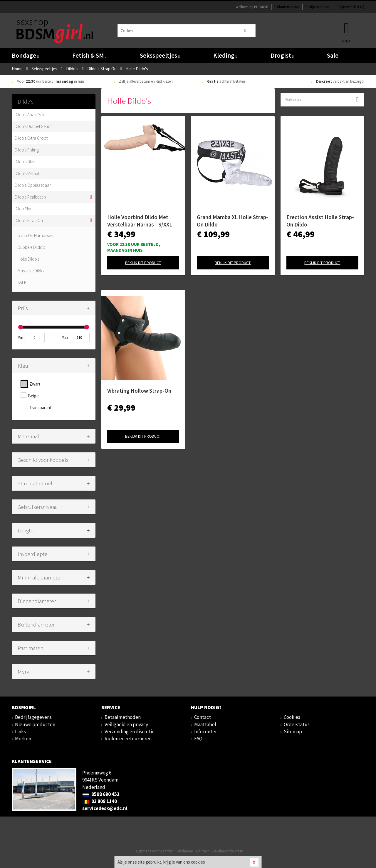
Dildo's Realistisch (30, 197)
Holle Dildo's (28, 259)
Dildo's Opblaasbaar (33, 185)
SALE (22, 283)
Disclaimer (185, 851)
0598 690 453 (101, 794)
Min (20, 338)
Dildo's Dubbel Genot (33, 126)
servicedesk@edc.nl (105, 808)
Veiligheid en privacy (126, 724)
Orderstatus (297, 724)
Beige (33, 396)
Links (20, 732)
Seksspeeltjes (160, 55)
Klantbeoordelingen (228, 851)
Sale (333, 55)
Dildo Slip (23, 209)
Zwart (35, 384)
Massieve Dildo (31, 271)
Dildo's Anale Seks (30, 115)
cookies (198, 862)
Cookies (292, 717)
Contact (203, 717)
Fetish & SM (89, 55)
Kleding (225, 55)
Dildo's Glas (25, 162)
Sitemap (293, 732)
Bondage (25, 55)
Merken (23, 739)
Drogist (282, 55)
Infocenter (205, 732)
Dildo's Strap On (29, 220)
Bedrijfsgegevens (33, 717)
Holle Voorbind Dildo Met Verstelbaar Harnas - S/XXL (140, 221)
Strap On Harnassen (35, 235)
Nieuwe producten (35, 724)
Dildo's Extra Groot (31, 138)
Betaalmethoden (123, 717)
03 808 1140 (100, 801)
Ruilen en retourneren (128, 739)
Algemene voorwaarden (155, 851)
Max (65, 338)
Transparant (41, 408)
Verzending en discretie (130, 732)
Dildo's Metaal (27, 173)
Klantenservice (287, 7)
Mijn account (317, 7)
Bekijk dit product (143, 263)
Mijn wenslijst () (350, 7)
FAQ (198, 739)
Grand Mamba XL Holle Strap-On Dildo (233, 221)
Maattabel (205, 724)
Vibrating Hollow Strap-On (139, 391)
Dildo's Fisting (27, 150)
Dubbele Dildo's (31, 247)
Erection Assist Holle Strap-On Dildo (320, 221)
